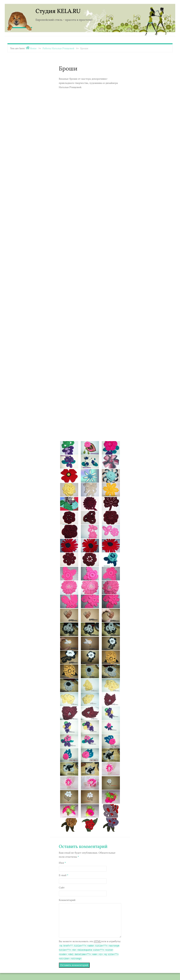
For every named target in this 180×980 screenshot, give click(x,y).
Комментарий (67, 900)
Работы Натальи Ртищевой (58, 48)
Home (33, 48)
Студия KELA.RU (58, 11)
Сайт (62, 888)
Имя (62, 863)
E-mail (64, 875)
